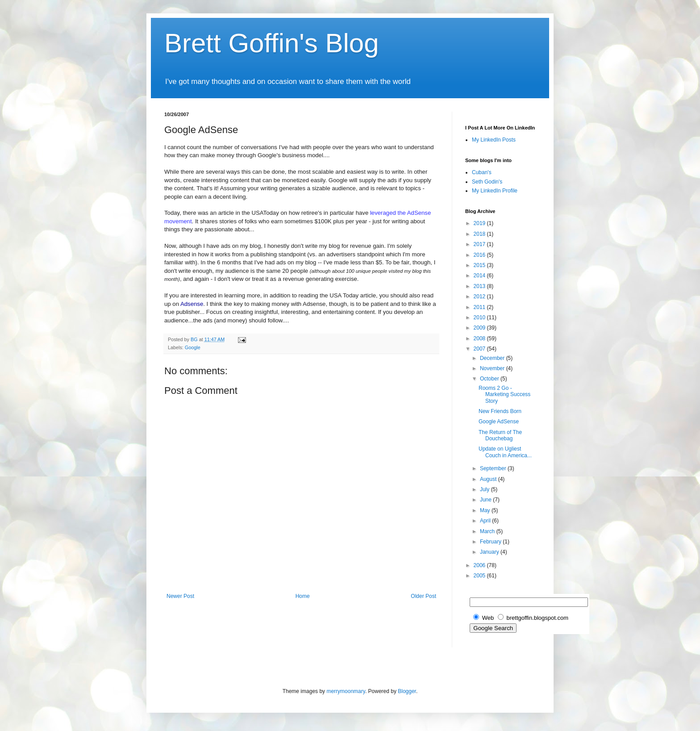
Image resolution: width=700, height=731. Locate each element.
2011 (480, 307)
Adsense (192, 304)
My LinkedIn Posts (494, 140)
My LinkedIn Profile (495, 191)
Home (303, 596)
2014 (480, 276)
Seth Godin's (487, 182)
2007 (480, 349)
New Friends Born (500, 411)
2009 (480, 328)
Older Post (423, 596)
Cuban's (482, 172)
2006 (480, 565)
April (486, 521)
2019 (480, 223)
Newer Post (180, 596)
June (486, 500)
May (486, 510)
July (485, 489)
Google (193, 347)
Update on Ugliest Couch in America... (505, 452)
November (493, 368)
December (493, 358)
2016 (480, 255)
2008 (480, 338)
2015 (480, 265)
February (491, 542)
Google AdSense (499, 422)
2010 (480, 317)
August (489, 479)
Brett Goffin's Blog (272, 43)
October (490, 379)
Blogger (407, 691)
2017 (480, 244)
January (490, 552)
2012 (480, 297)
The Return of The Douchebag (500, 435)
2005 (480, 576)
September (494, 468)
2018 (480, 234)
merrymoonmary (346, 691)
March (488, 531)
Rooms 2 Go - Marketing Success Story (504, 395)
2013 (480, 286)
